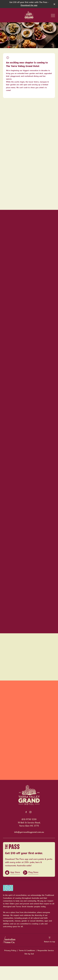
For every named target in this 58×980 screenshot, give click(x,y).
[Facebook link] (26, 812)
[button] (53, 16)
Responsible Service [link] (46, 951)
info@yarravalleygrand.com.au (29, 832)
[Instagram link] (30, 812)
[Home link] (29, 15)
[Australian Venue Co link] (9, 940)
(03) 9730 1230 (29, 820)
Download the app (29, 5)
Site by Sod (29, 954)
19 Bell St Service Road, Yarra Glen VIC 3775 (29, 824)
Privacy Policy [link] (10, 951)
